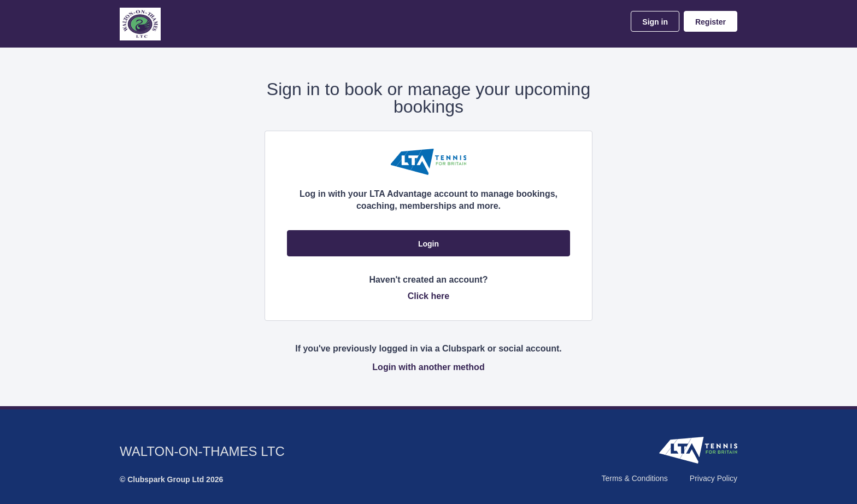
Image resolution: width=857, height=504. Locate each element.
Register (711, 22)
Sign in (655, 22)
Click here (428, 296)
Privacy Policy (714, 478)
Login (428, 244)
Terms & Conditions (634, 478)
